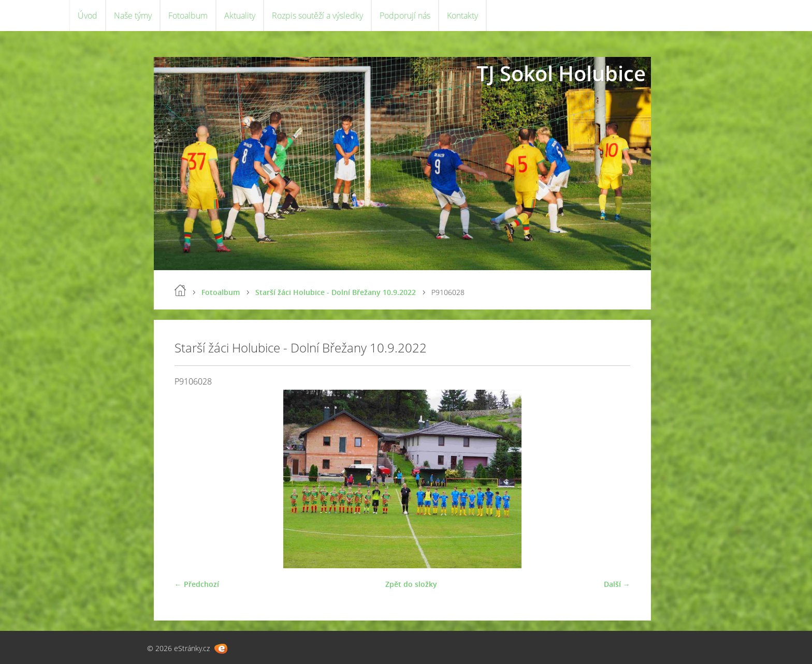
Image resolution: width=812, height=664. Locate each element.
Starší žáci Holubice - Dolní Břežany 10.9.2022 (336, 292)
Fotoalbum (188, 16)
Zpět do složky (411, 584)
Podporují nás (405, 16)
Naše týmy (133, 16)
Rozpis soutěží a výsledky (317, 16)
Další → (617, 584)
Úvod (88, 16)
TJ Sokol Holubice (561, 73)
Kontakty (462, 16)
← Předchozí (197, 584)
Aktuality (240, 16)
